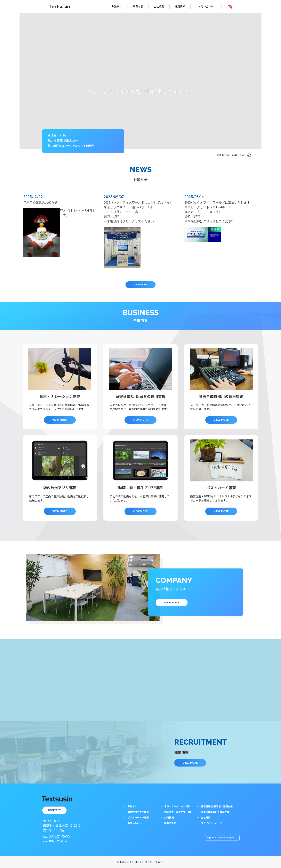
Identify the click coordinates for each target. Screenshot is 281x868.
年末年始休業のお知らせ (40, 202)
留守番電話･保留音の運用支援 (217, 806)
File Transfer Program (223, 838)
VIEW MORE (140, 285)
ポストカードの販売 (138, 817)
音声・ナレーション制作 (177, 806)
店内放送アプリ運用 (138, 812)
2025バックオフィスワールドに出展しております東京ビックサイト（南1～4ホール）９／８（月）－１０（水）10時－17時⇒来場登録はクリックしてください (138, 212)
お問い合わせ (206, 6)
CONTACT (55, 810)
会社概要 (159, 6)
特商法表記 (170, 823)
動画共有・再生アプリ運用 (178, 812)
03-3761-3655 (60, 836)
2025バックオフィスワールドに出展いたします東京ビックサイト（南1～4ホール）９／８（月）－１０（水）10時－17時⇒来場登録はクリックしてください (217, 212)
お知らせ (117, 6)
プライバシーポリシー (213, 823)
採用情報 (180, 6)
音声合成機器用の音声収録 (215, 812)
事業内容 (138, 6)
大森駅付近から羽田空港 (231, 155)
